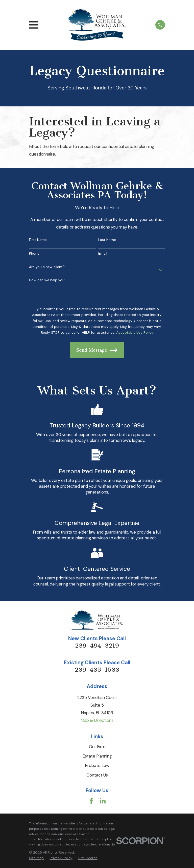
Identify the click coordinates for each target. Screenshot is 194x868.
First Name (38, 240)
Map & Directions (97, 720)
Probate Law (97, 765)
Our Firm (97, 747)
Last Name (107, 240)
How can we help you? (48, 280)
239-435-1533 (97, 670)
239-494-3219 (97, 646)
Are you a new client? (47, 267)
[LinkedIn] (103, 801)
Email (103, 253)
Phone (34, 253)
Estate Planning (97, 756)
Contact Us (97, 775)
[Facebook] (91, 801)
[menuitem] (36, 858)
